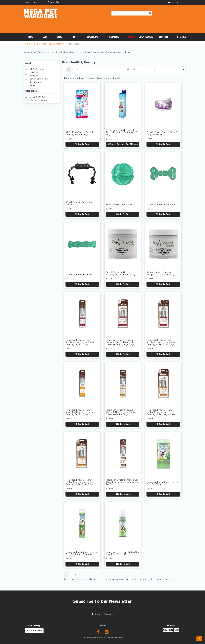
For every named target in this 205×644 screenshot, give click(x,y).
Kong (33, 76)
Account (174, 2)
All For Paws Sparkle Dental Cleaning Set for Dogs (79, 133)
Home (27, 44)
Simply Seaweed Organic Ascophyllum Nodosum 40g (161, 273)
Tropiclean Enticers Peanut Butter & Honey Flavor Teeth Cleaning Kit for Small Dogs (80, 482)
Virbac (33, 85)
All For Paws (36, 69)
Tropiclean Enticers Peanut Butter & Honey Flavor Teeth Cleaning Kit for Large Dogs (161, 412)
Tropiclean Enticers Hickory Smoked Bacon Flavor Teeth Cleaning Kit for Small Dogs (161, 342)
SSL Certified (34, 631)
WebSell (120, 638)
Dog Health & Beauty (53, 44)
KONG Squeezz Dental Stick (80, 274)
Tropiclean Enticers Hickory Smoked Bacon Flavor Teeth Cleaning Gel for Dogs (80, 342)
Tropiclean (35, 82)
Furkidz (34, 72)
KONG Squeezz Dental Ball (120, 204)
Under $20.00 (37, 97)
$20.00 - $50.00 (38, 100)
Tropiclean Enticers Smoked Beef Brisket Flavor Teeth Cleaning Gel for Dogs (123, 482)
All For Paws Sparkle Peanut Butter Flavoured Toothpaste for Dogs (122, 132)
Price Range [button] (42, 91)
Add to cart (82, 144)
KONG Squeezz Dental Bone (161, 204)
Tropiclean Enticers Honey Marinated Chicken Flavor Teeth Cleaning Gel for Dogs (81, 412)
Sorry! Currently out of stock (123, 144)
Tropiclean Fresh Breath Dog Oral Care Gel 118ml (163, 483)
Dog (36, 44)
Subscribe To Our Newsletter (103, 601)
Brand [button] (42, 63)
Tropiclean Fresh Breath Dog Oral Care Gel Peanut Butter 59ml (82, 553)
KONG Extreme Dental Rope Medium (80, 203)
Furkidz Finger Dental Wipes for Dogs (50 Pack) (163, 133)
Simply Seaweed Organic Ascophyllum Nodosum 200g (121, 273)
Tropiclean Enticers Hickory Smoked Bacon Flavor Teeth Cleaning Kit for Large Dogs (120, 342)
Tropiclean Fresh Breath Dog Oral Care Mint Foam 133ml (123, 553)
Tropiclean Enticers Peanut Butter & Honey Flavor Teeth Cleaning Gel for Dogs (120, 412)
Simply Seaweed (38, 79)
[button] (177, 13)
